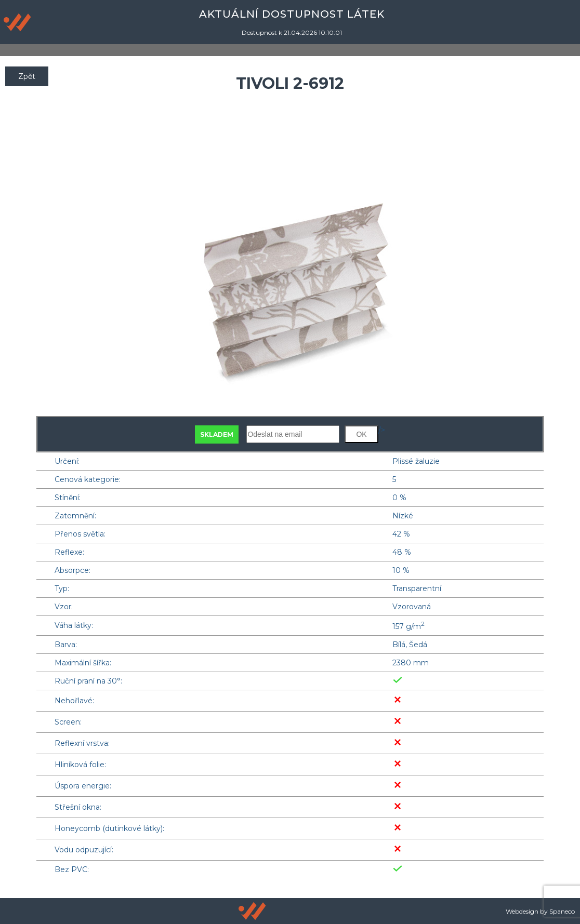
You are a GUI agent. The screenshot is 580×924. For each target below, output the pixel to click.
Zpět (27, 76)
